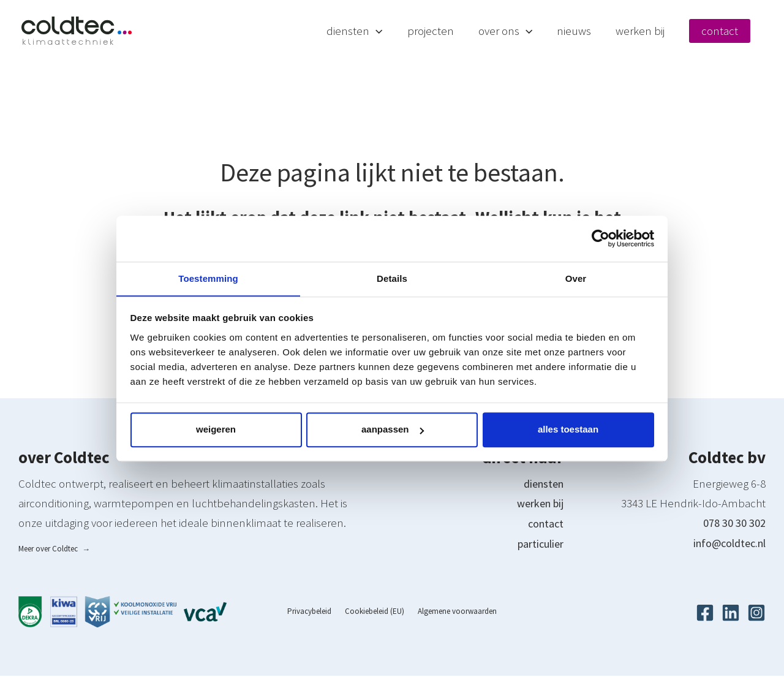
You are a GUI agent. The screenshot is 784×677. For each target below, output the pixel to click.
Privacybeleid (315, 612)
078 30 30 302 (734, 524)
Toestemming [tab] (208, 278)
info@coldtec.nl (726, 543)
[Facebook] (705, 613)
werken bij (537, 504)
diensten (541, 485)
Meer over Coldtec (54, 549)
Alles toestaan (568, 430)
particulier (538, 543)
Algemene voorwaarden (452, 612)
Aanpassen (393, 430)
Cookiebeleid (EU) (375, 612)
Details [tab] (392, 278)
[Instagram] (756, 613)
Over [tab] (576, 278)
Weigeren (216, 430)
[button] (419, 31)
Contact (732, 31)
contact (545, 524)
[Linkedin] (731, 613)
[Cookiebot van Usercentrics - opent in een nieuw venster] (601, 238)
